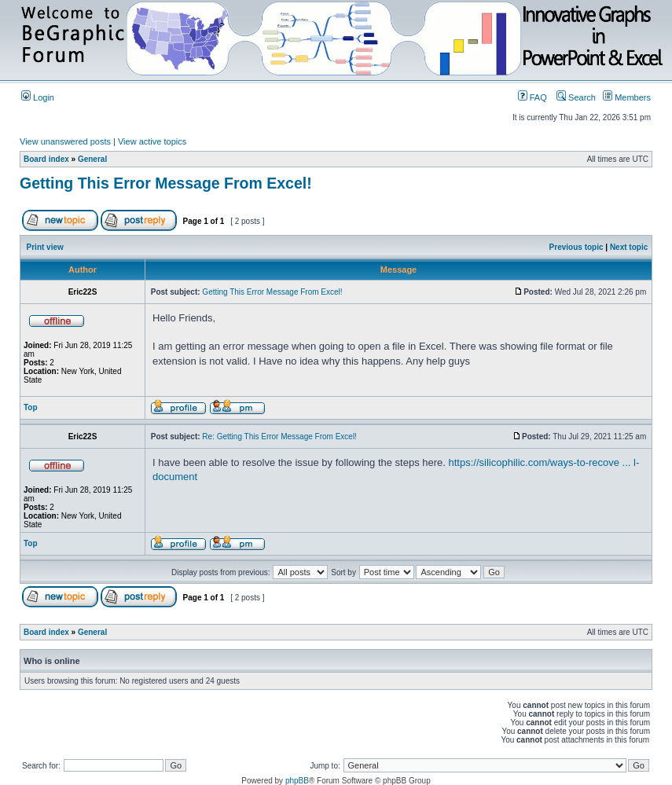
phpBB (297, 781)
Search (576, 97)
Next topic (629, 247)
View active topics (152, 141)
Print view (45, 247)
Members (627, 97)
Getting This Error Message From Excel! (166, 183)
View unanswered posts (65, 141)
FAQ (532, 97)
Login (38, 97)
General (92, 159)
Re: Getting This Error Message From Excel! (279, 437)
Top (31, 407)
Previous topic (577, 247)
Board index (46, 159)
